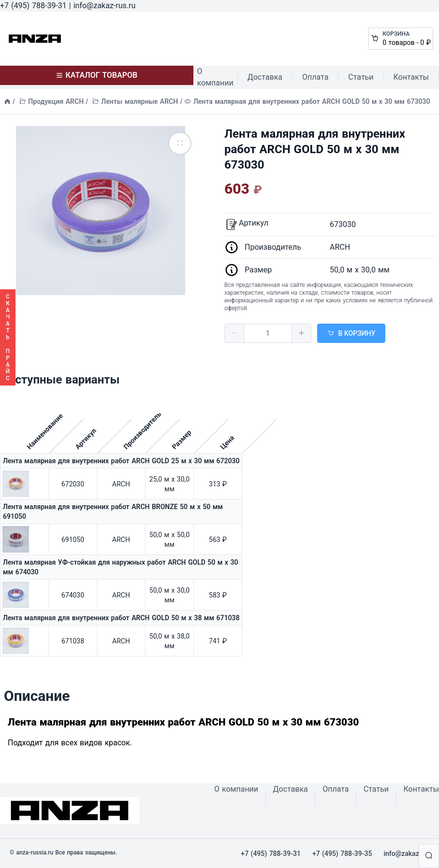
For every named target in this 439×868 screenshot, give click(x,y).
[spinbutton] (268, 333)
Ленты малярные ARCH (139, 101)
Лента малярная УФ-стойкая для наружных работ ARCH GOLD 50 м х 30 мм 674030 (120, 567)
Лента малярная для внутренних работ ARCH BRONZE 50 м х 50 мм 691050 (113, 512)
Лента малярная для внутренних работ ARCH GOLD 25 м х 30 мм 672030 (121, 461)
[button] (234, 333)
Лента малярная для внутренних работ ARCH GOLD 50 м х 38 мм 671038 (121, 618)
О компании (215, 77)
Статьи (361, 77)
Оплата (315, 77)
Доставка (265, 77)
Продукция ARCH (56, 101)
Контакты (411, 77)
